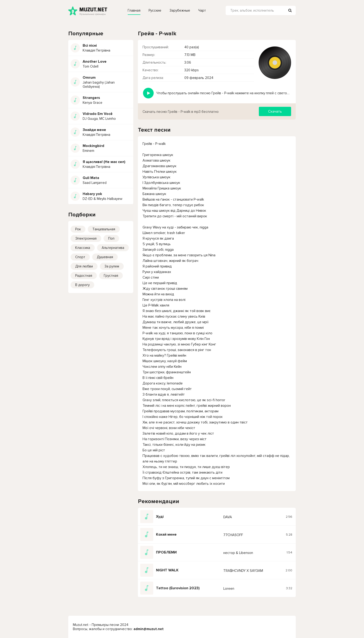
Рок (78, 229)
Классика (83, 248)
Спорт (80, 257)
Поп (111, 238)
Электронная (86, 238)
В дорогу (82, 285)
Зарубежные (180, 10)
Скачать (275, 111)
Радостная (84, 276)
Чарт (202, 10)
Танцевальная (104, 229)
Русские (155, 10)
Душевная (105, 257)
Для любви (84, 266)
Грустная (111, 276)
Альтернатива (113, 248)
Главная (134, 10)
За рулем (112, 266)
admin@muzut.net (149, 629)
